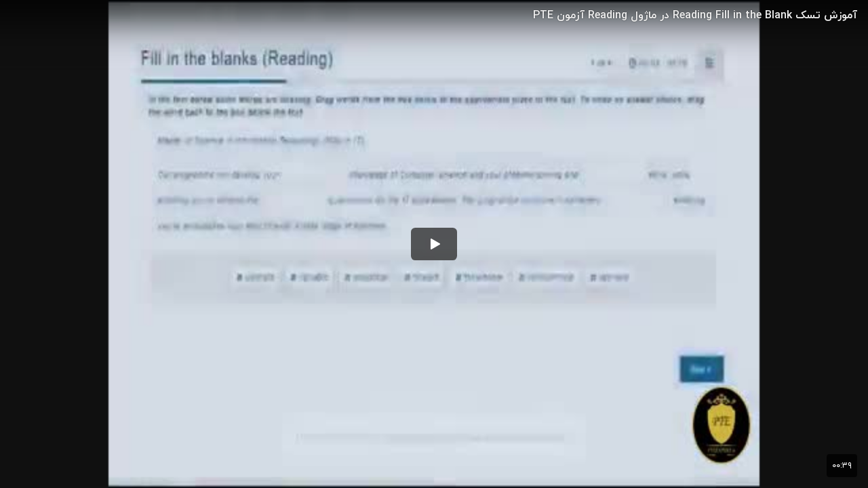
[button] (434, 244)
